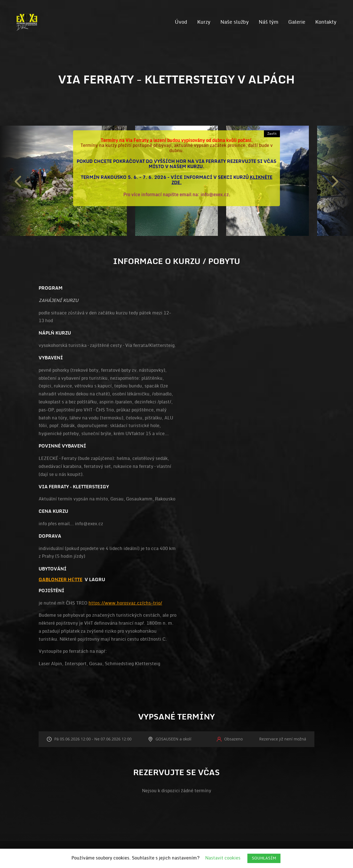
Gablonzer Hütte (61, 580)
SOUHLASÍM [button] (264, 858)
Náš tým (268, 22)
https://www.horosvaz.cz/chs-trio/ (125, 603)
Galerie (297, 22)
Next (335, 181)
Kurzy (204, 22)
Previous (18, 181)
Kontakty (326, 22)
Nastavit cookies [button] (223, 858)
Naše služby (235, 22)
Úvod (181, 22)
